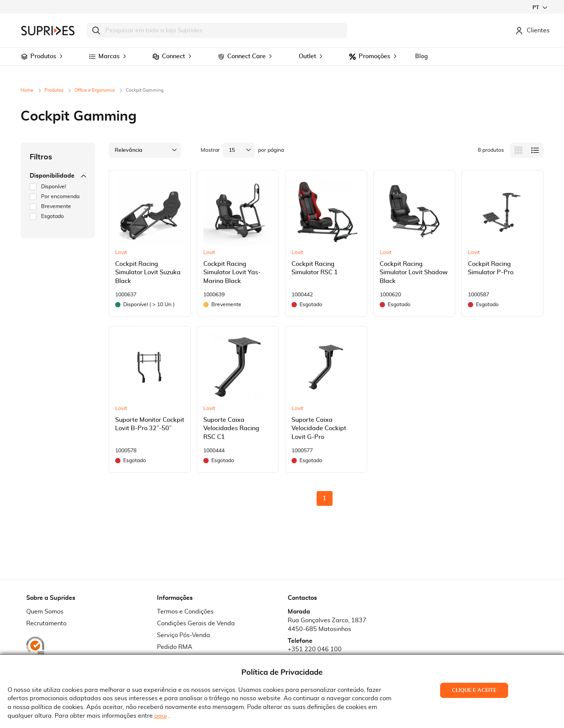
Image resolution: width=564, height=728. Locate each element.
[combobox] (217, 30)
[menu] (282, 56)
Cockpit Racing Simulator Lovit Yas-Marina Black (232, 273)
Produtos (55, 90)
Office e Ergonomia (95, 90)
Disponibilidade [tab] (58, 176)
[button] (540, 7)
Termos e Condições (185, 612)
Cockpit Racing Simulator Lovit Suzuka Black (148, 273)
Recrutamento (46, 623)
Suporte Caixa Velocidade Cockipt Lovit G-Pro (319, 429)
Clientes (532, 30)
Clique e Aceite (474, 690)
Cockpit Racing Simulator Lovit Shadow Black (414, 273)
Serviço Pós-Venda (184, 635)
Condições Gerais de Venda (196, 623)
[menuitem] (24, 57)
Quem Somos (45, 612)
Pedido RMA (175, 647)
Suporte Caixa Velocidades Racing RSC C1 (231, 429)
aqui (161, 716)
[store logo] (48, 31)
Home (28, 90)
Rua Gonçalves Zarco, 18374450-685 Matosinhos (327, 625)
